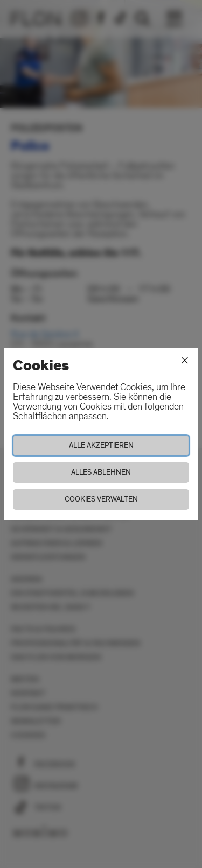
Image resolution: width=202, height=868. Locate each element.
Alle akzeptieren (101, 445)
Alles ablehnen (101, 472)
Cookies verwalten (101, 499)
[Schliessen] (185, 361)
